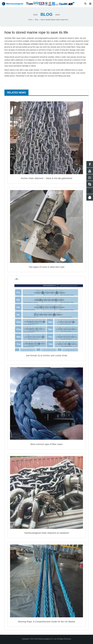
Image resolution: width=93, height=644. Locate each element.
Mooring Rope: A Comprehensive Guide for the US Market (46, 622)
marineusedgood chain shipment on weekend (46, 533)
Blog (47, 14)
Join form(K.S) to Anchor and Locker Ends (46, 355)
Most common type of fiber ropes (46, 444)
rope (18, 38)
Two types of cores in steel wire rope (47, 267)
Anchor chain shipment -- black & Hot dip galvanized (46, 178)
